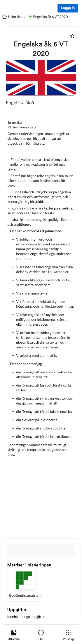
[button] (26, 585)
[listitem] (14, 636)
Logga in (68, 8)
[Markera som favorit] (72, 36)
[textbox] (41, 324)
